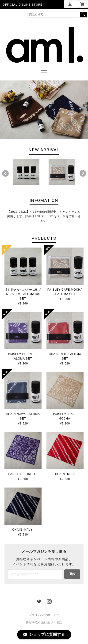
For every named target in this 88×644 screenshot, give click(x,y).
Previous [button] (5, 173)
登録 (72, 574)
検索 (84, 15)
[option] (26, 172)
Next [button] (83, 173)
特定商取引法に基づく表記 (44, 622)
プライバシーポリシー (44, 615)
